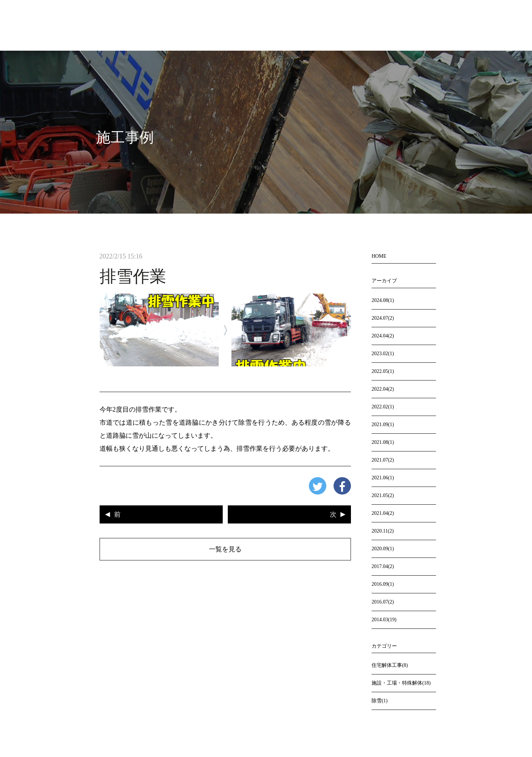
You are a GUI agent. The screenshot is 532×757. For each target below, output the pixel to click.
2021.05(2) (383, 495)
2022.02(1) (383, 407)
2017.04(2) (383, 566)
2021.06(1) (383, 478)
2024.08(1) (383, 300)
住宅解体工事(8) (390, 665)
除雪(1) (380, 701)
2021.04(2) (383, 513)
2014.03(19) (384, 620)
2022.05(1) (383, 371)
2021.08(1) (383, 442)
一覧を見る (225, 549)
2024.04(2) (383, 336)
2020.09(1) (383, 549)
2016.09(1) (383, 584)
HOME (379, 256)
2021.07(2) (383, 460)
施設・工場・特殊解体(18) (401, 683)
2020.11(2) (383, 531)
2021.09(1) (383, 424)
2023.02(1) (383, 354)
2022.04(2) (383, 389)
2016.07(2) (383, 602)
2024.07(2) (383, 318)
